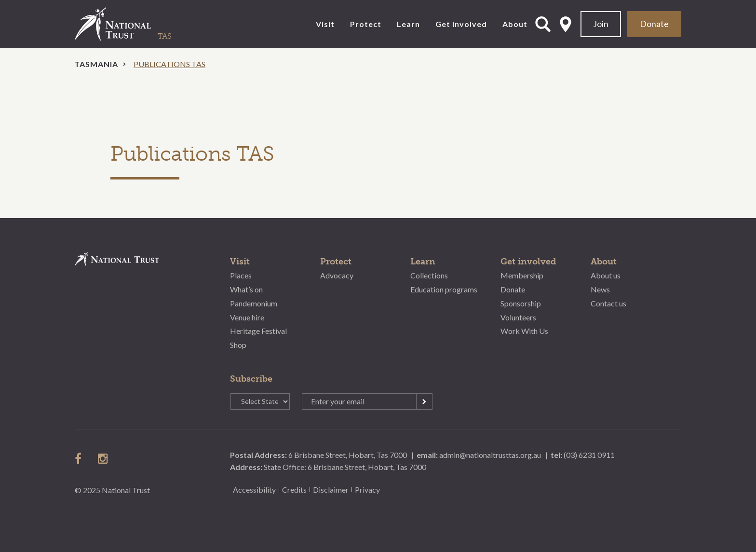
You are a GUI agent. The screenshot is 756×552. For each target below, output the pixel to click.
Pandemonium (254, 303)
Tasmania (96, 64)
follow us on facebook (81, 458)
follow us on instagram (104, 458)
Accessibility (254, 490)
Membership (522, 275)
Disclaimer (331, 490)
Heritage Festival (258, 331)
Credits (294, 490)
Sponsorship (521, 303)
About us (606, 275)
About (515, 24)
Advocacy (337, 275)
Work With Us (524, 331)
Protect (366, 24)
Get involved (461, 24)
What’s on (246, 289)
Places (241, 275)
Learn (408, 24)
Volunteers (518, 317)
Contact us (608, 303)
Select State (566, 24)
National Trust (133, 24)
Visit (325, 24)
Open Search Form (543, 24)
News (600, 289)
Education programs (444, 289)
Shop (238, 345)
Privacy (367, 490)
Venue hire (247, 317)
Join (601, 24)
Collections (429, 275)
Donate (654, 24)
